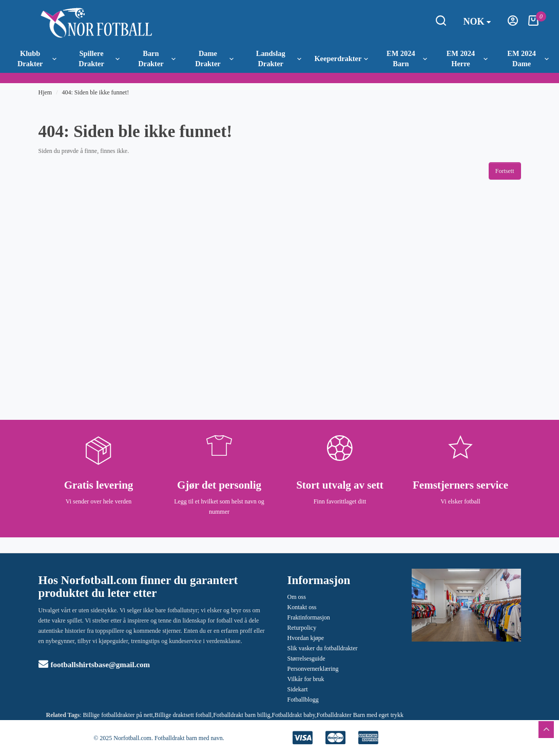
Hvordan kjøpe (306, 638)
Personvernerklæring (313, 669)
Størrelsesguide (306, 658)
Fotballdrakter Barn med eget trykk (360, 715)
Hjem (45, 92)
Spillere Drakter (99, 59)
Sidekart (298, 689)
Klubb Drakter (37, 59)
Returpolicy (302, 628)
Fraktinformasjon (309, 617)
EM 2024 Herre (467, 59)
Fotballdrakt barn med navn (189, 738)
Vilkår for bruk (306, 679)
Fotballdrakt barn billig (242, 715)
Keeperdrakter (341, 59)
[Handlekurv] (533, 24)
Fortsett (505, 171)
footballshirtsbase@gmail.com (94, 665)
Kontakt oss (302, 607)
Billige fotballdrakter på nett (118, 715)
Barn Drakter (157, 59)
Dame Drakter (214, 59)
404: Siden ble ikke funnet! (96, 92)
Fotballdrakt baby (293, 715)
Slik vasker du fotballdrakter (323, 648)
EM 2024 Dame (528, 59)
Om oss (297, 597)
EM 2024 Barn (407, 59)
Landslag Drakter (279, 59)
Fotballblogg (303, 700)
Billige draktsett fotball (183, 715)
